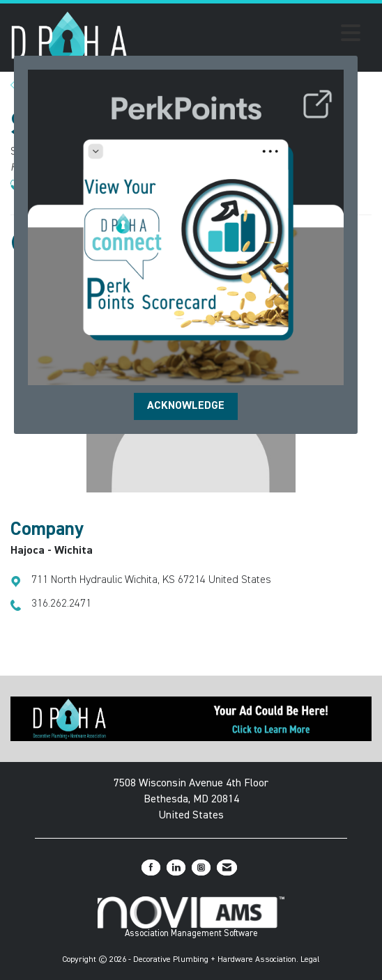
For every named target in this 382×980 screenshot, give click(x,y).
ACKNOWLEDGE (186, 406)
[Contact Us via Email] (227, 868)
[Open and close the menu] (248, 36)
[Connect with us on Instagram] (201, 868)
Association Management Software (191, 917)
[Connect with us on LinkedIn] (176, 868)
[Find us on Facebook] (151, 868)
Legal (310, 960)
